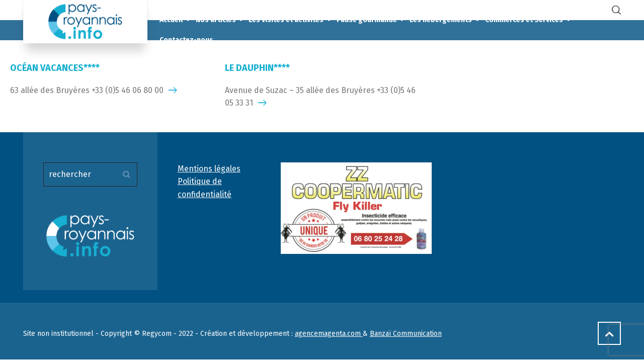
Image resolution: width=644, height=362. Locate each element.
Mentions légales (209, 169)
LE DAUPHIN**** (257, 68)
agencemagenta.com (329, 334)
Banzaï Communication (406, 334)
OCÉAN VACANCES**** (55, 68)
